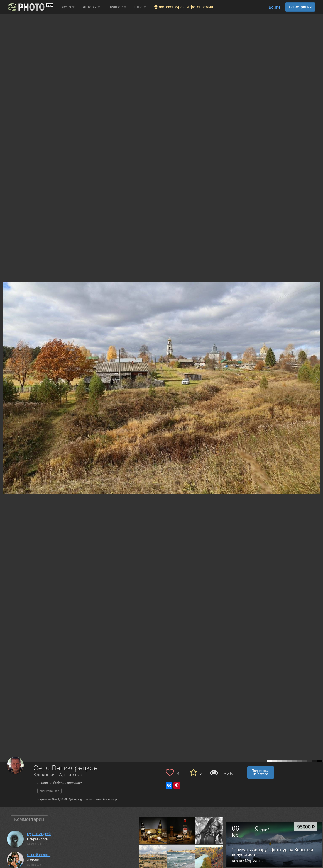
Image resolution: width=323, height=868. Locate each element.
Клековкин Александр (58, 775)
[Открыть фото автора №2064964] (181, 830)
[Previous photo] (5, 379)
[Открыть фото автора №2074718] (153, 830)
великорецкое (49, 791)
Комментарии (29, 819)
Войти (274, 7)
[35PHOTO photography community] (30, 7)
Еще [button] (140, 7)
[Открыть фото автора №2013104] (209, 859)
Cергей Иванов (39, 855)
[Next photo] (317, 379)
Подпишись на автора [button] (261, 772)
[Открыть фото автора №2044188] (181, 859)
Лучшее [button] (117, 7)
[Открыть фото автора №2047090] (153, 859)
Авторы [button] (91, 7)
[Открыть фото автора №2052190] (209, 830)
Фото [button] (68, 7)
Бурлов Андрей (39, 834)
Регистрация (300, 7)
